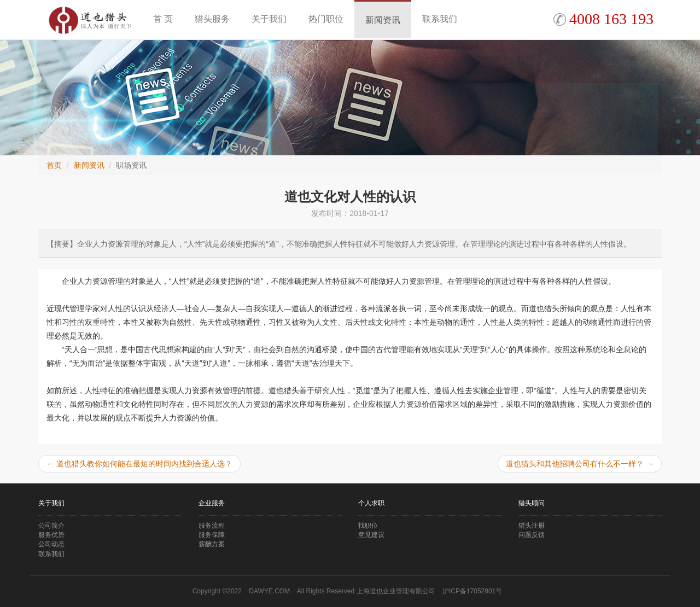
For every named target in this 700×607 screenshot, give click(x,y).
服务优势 (51, 535)
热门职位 (326, 19)
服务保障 (212, 535)
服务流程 (212, 526)
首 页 (163, 19)
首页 (54, 165)
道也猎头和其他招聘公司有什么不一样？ (580, 464)
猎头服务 (212, 19)
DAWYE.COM (269, 591)
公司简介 (51, 526)
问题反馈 (532, 535)
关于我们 (269, 19)
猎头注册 (532, 526)
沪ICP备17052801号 (472, 591)
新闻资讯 (383, 20)
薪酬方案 (212, 544)
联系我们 (440, 19)
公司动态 (51, 544)
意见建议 (371, 535)
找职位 (368, 526)
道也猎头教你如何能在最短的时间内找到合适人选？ (139, 464)
